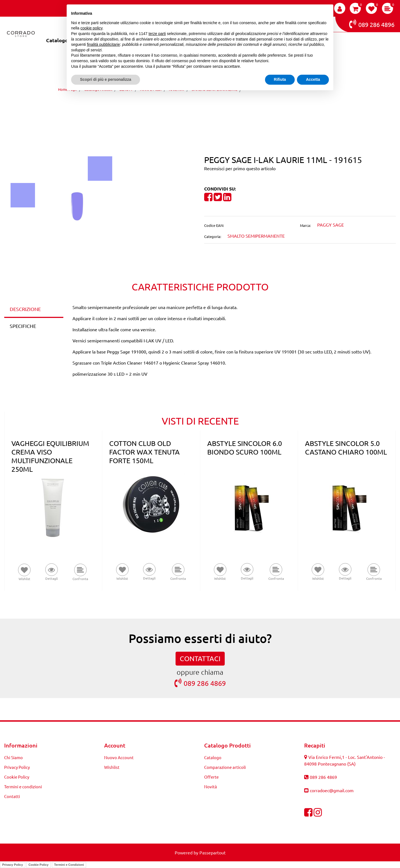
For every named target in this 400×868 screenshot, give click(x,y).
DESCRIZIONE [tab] (25, 309)
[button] (100, 168)
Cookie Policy (39, 865)
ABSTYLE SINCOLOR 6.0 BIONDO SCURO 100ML (245, 448)
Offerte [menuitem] (211, 777)
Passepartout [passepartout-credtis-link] (212, 852)
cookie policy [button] (91, 28)
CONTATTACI (200, 658)
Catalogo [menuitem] (57, 40)
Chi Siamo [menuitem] (13, 757)
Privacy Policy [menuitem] (17, 767)
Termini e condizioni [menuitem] (23, 787)
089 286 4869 (200, 683)
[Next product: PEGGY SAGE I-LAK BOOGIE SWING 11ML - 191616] (210, 105)
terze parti (157, 34)
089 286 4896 (372, 24)
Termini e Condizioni (69, 865)
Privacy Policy (13, 865)
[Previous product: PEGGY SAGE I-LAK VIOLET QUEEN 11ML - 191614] (190, 105)
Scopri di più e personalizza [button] (106, 79)
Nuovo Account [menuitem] (119, 757)
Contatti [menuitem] (12, 796)
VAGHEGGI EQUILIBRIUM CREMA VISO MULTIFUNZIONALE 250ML (50, 456)
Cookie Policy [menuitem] (17, 777)
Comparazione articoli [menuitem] (225, 767)
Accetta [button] (313, 79)
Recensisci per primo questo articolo (240, 168)
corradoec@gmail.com (332, 790)
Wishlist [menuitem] (112, 767)
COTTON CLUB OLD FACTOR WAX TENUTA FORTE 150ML (144, 452)
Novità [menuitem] (211, 787)
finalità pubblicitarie (103, 44)
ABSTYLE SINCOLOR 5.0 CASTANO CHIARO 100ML (346, 448)
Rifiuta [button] (280, 79)
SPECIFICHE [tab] (23, 326)
